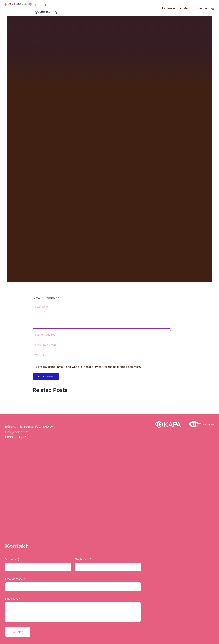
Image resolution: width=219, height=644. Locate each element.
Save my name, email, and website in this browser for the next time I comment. (88, 367)
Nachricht (13, 599)
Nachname (83, 559)
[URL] (102, 355)
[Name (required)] (102, 335)
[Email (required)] (102, 345)
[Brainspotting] (201, 422)
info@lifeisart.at (17, 432)
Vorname (12, 559)
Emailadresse (15, 579)
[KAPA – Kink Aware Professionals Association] (168, 422)
